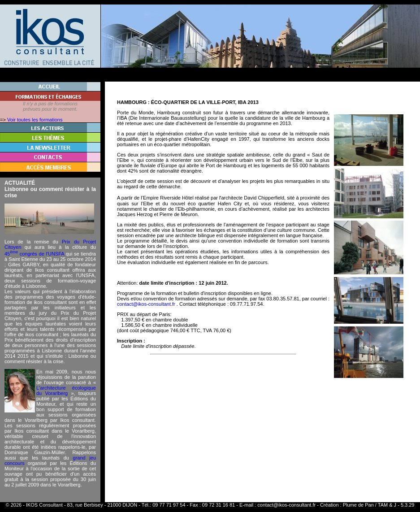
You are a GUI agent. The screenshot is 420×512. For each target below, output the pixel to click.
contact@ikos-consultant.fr (286, 505)
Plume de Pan (358, 505)
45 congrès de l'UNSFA (34, 254)
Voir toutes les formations (35, 120)
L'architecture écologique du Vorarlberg (66, 391)
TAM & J (387, 505)
